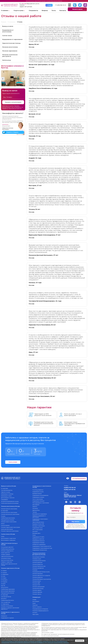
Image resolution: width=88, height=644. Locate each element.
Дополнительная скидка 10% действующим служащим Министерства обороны (44, 1)
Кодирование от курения (7, 616)
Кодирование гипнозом (38, 501)
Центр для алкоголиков (7, 529)
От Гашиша (4, 571)
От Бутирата (4, 578)
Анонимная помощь (6, 557)
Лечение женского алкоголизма (9, 512)
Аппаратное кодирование (39, 544)
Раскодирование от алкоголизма (41, 502)
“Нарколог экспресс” (66, 636)
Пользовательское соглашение (40, 608)
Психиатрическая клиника (39, 560)
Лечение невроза (37, 590)
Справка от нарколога (7, 561)
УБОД (3, 536)
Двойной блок (36, 510)
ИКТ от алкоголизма (38, 529)
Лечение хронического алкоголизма (10, 514)
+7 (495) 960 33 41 (60, 5)
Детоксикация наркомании (8, 590)
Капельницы (7, 60)
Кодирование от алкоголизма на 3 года (42, 548)
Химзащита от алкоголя (38, 539)
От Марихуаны (5, 573)
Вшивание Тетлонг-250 (38, 524)
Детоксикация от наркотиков (8, 537)
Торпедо (35, 512)
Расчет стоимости (37, 606)
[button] (3, 79)
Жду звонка (75, 522)
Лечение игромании (38, 573)
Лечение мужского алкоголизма (9, 508)
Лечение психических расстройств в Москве (39, 553)
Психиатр (35, 569)
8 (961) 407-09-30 (70, 490)
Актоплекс (35, 531)
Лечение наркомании (10, 51)
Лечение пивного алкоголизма (9, 521)
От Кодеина (4, 580)
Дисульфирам (36, 504)
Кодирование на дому (38, 491)
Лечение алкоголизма (10, 47)
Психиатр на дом (37, 558)
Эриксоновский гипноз (38, 522)
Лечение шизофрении (38, 567)
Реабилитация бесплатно (7, 599)
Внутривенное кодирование (40, 514)
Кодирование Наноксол (38, 540)
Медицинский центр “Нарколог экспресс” (9, 5)
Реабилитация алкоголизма (8, 517)
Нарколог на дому (6, 492)
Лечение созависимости (7, 550)
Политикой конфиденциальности (20, 643)
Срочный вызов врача (79, 479)
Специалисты (33, 11)
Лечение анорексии (38, 577)
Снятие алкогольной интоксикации (10, 503)
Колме (34, 535)
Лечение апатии (37, 580)
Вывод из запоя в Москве (9, 486)
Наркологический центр (7, 555)
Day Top (3, 584)
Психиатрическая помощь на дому (41, 571)
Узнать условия (13, 462)
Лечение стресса (37, 593)
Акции (34, 602)
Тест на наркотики (6, 601)
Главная (4, 22)
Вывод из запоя (8, 26)
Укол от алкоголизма (38, 499)
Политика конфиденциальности (40, 610)
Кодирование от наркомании (12, 39)
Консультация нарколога (7, 546)
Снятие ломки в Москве (8, 533)
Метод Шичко (5, 586)
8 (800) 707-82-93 (70, 488)
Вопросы (45, 11)
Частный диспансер (6, 595)
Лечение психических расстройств (10, 56)
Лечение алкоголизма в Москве (10, 506)
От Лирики (4, 569)
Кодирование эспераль (38, 497)
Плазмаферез (4, 499)
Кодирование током (38, 527)
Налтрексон (4, 614)
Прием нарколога (5, 551)
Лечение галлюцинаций (38, 586)
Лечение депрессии (38, 564)
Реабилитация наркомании (8, 588)
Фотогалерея (36, 600)
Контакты (63, 11)
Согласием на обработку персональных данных (42, 641)
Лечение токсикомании (7, 604)
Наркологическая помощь (11, 43)
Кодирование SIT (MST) (38, 537)
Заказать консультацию (13, 102)
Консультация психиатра (39, 556)
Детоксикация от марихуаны (8, 539)
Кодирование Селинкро (38, 542)
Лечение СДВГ (36, 582)
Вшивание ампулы (37, 493)
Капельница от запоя (6, 495)
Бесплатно (4, 597)
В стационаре (5, 488)
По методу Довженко (38, 489)
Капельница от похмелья (7, 494)
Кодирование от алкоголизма (8, 31)
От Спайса (4, 577)
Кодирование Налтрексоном (40, 550)
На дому (3, 516)
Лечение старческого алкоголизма (10, 530)
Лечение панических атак (39, 566)
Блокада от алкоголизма (39, 526)
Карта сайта (35, 613)
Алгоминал (35, 508)
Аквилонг (35, 506)
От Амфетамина (5, 603)
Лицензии (35, 604)
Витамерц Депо (36, 533)
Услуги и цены (18, 11)
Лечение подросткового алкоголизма (10, 527)
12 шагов (3, 582)
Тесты (54, 11)
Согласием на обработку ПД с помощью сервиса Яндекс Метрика (49, 643)
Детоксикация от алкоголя (8, 497)
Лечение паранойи (37, 592)
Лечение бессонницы (38, 588)
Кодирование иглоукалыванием (40, 495)
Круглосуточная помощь (7, 559)
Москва (24, 4)
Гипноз (3, 523)
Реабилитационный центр (8, 548)
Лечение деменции (37, 562)
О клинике (5, 11)
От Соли (3, 575)
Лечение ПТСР (36, 584)
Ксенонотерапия (5, 525)
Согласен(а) (80, 641)
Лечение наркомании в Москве (10, 567)
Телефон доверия (6, 553)
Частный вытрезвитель (7, 490)
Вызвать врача (77, 9)
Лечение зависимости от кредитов (41, 575)
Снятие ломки (7, 36)
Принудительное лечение (8, 519)
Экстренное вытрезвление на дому (10, 501)
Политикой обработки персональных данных (15, 641)
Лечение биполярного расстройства (42, 579)
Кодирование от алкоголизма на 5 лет (42, 546)
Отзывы (34, 599)
